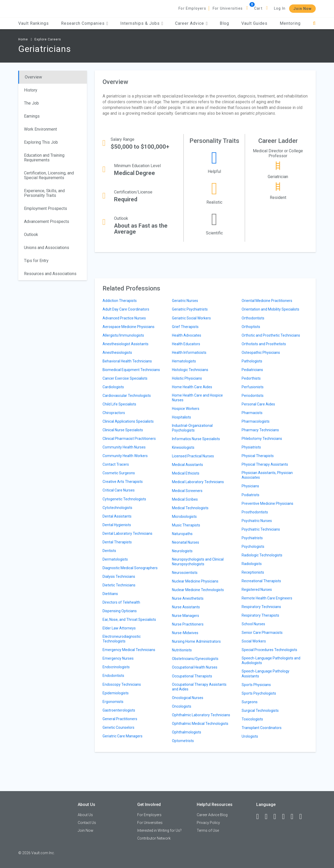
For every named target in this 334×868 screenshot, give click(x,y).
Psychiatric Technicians (261, 529)
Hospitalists (181, 417)
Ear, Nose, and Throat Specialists (129, 620)
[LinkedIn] (269, 817)
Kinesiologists (183, 447)
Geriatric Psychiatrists (190, 309)
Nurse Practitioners (188, 624)
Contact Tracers (116, 464)
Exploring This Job (41, 142)
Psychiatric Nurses (257, 521)
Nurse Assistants (186, 607)
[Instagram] (286, 817)
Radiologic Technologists (262, 555)
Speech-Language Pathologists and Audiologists (271, 660)
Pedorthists (251, 378)
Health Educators (186, 344)
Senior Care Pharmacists (262, 633)
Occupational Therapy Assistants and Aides (199, 687)
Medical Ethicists (186, 473)
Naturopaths (182, 534)
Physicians (250, 486)
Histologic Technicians (190, 370)
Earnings (32, 116)
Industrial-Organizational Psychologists (192, 428)
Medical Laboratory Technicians (198, 482)
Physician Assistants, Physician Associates (267, 475)
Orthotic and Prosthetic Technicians (271, 335)
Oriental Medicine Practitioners (267, 301)
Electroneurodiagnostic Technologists (122, 639)
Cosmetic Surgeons (119, 473)
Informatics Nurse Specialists (196, 439)
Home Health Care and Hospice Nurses (197, 398)
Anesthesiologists (117, 353)
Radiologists (252, 564)
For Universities (228, 8)
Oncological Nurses (188, 698)
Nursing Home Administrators (196, 641)
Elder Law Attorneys (119, 628)
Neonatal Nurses (186, 542)
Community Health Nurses (124, 447)
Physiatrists (251, 447)
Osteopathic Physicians (261, 353)
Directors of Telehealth (121, 602)
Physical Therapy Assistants (265, 464)
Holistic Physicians (187, 378)
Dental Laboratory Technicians (127, 533)
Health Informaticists (189, 353)
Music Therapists (186, 525)
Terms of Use (208, 830)
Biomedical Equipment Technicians (131, 370)
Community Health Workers (125, 456)
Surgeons (250, 702)
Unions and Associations (47, 248)
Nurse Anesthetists (188, 598)
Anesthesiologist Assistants (126, 344)
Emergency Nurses (118, 658)
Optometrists (183, 741)
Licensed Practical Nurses (193, 456)
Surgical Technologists (260, 711)
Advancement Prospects (47, 221)
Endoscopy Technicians (122, 684)
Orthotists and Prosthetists (264, 344)
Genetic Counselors (118, 727)
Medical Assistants (187, 465)
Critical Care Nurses (119, 490)
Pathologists (252, 361)
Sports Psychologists (259, 693)
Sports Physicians (256, 685)
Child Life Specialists (119, 404)
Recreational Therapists (261, 581)
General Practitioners (120, 719)
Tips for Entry (36, 261)
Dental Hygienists (117, 525)
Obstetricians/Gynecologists (195, 659)
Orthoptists (251, 327)
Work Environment (40, 129)
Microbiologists (184, 517)
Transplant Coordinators (262, 728)
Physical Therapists (258, 456)
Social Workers (254, 641)
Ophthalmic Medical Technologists (200, 724)
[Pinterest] (294, 817)
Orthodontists (253, 318)
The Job (31, 103)
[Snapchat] (303, 817)
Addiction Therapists (120, 301)
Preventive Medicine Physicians (267, 503)
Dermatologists (115, 559)
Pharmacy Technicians (260, 430)
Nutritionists (182, 650)
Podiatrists (250, 495)
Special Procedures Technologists (269, 650)
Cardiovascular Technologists (127, 396)
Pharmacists (252, 413)
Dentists (109, 551)
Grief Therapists (185, 327)
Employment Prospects (46, 208)
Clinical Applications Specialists (128, 421)
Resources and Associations (50, 274)
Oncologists (182, 706)
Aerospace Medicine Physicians (129, 327)
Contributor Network (154, 838)
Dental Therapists (117, 542)
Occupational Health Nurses (195, 667)
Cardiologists (113, 387)
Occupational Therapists (192, 676)
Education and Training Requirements (44, 158)
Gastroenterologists (119, 710)
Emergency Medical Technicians (129, 650)
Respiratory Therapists (260, 615)
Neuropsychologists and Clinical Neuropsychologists (198, 562)
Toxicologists (252, 719)
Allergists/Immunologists (123, 335)
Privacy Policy (208, 823)
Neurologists (182, 551)
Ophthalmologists (187, 732)
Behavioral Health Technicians (127, 361)
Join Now (302, 9)
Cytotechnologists (117, 508)
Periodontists (253, 396)
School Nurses (253, 624)
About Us (85, 815)
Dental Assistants (117, 516)
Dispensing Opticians (120, 611)
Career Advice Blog (212, 815)
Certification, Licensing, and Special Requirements (49, 175)
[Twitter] (277, 817)
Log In (280, 8)
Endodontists (113, 676)
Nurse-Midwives (185, 633)
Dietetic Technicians (119, 585)
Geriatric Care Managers (123, 736)
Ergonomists (113, 702)
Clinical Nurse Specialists (123, 430)
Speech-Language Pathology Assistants (266, 673)
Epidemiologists (116, 693)
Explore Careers (48, 39)
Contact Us (87, 823)
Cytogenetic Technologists (124, 499)
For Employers (192, 8)
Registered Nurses (257, 590)
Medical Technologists (190, 508)
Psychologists (253, 547)
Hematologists (184, 361)
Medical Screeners (187, 491)
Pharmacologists (256, 421)
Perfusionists (253, 387)
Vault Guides (254, 23)
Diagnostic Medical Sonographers (130, 568)
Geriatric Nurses (185, 301)
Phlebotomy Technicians (262, 439)
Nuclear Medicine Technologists (198, 590)
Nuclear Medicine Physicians (195, 581)
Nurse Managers (186, 616)
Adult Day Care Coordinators (126, 309)
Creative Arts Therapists (123, 482)
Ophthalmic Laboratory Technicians (201, 715)
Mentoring (290, 23)
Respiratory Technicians (261, 607)
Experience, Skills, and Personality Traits (44, 193)
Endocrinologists (116, 667)
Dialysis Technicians (119, 576)
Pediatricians (252, 370)
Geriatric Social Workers (191, 318)
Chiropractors (114, 413)
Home (23, 39)
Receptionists (253, 572)
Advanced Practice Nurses (124, 318)
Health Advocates (187, 335)
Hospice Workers (186, 409)
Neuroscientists (185, 573)
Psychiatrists (252, 538)
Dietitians (110, 594)
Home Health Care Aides (192, 387)
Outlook (31, 235)
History (31, 90)
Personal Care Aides (258, 404)
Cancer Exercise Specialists (125, 378)
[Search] (314, 23)
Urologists (250, 736)
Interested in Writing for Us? (159, 830)
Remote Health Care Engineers (267, 598)
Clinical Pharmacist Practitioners (129, 439)
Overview (33, 77)
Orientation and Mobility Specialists (270, 309)
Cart (258, 8)
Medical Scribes (185, 499)
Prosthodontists (255, 512)
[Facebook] (260, 817)
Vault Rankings (34, 23)
